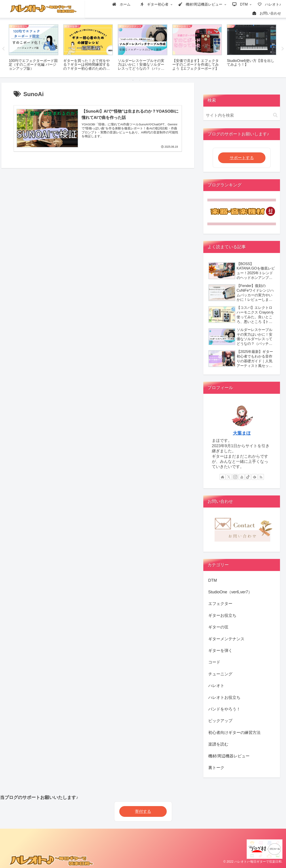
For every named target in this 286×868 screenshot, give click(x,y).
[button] (275, 115)
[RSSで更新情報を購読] (261, 477)
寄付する (143, 811)
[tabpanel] (34, 48)
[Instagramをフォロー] (235, 477)
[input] (242, 115)
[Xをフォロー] (229, 477)
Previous (3, 49)
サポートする (242, 158)
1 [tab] (133, 80)
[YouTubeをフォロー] (242, 477)
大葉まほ (242, 433)
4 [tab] (153, 80)
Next (283, 49)
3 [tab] (146, 80)
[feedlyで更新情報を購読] (254, 477)
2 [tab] (140, 80)
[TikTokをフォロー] (248, 477)
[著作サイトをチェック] (223, 477)
